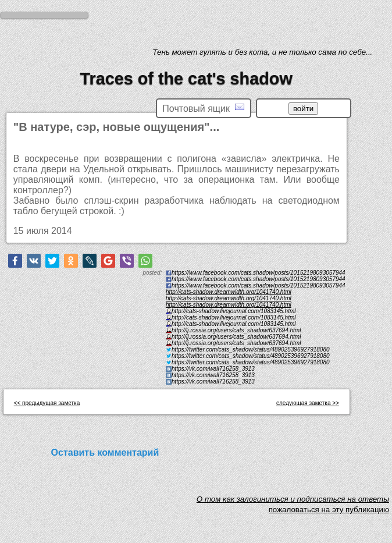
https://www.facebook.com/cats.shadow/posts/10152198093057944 (259, 285)
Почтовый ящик (203, 108)
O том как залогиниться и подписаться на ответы (293, 502)
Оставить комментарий (105, 452)
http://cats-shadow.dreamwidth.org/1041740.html (229, 292)
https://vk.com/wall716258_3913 (213, 381)
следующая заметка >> (308, 403)
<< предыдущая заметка (47, 403)
